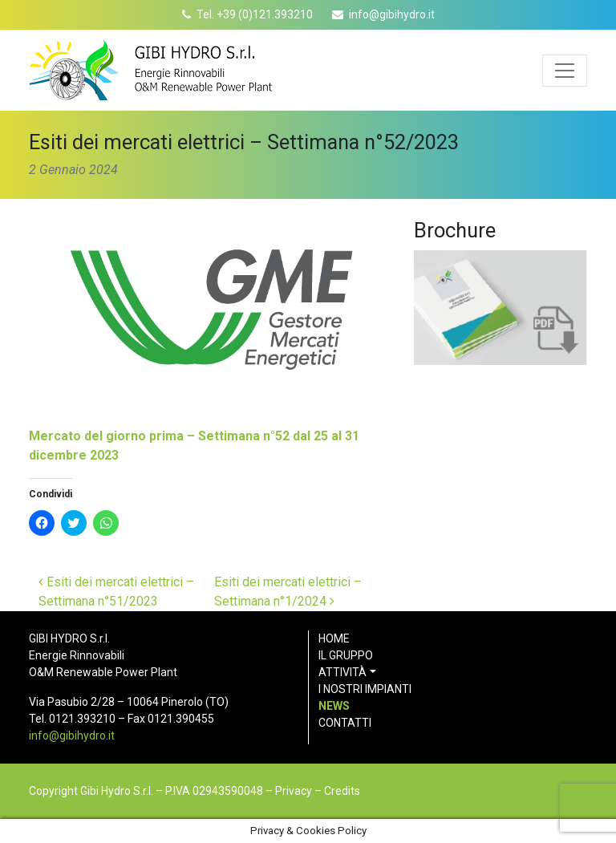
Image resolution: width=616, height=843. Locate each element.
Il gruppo (346, 655)
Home (334, 638)
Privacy (294, 791)
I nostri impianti (365, 689)
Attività (342, 672)
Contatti (345, 723)
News (334, 706)
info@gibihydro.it (392, 14)
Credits (342, 791)
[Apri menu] (565, 71)
